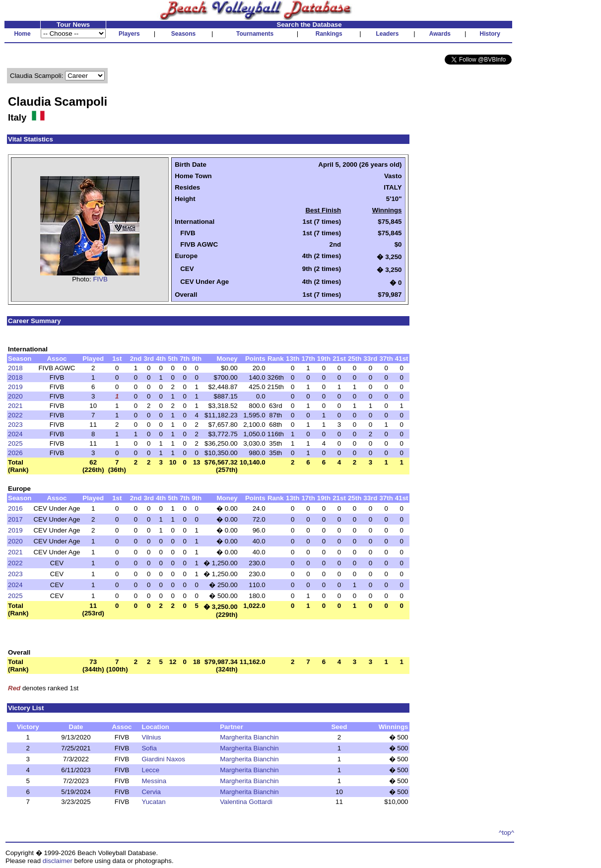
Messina (154, 781)
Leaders (387, 34)
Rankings (329, 34)
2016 (15, 508)
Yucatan (153, 802)
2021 (15, 406)
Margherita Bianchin (249, 737)
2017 (15, 519)
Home (22, 34)
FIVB (100, 279)
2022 (15, 415)
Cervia (151, 792)
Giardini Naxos (163, 759)
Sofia (149, 748)
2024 (15, 434)
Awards (440, 34)
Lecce (150, 770)
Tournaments (255, 34)
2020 (15, 396)
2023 (15, 425)
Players (129, 34)
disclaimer (58, 861)
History (490, 34)
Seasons (183, 34)
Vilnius (151, 737)
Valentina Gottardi (246, 802)
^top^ (506, 833)
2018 (15, 368)
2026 (15, 453)
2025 (15, 443)
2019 (15, 387)
